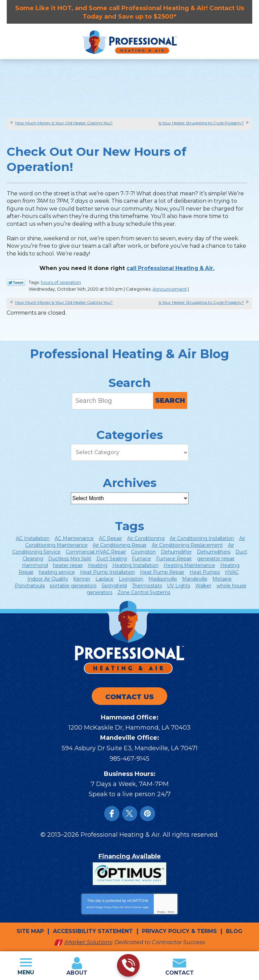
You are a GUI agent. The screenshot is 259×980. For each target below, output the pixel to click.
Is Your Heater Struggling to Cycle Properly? (201, 123)
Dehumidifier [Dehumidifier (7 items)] (176, 551)
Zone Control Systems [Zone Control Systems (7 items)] (144, 592)
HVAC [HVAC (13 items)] (232, 571)
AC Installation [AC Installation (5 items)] (33, 538)
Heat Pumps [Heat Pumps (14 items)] (205, 571)
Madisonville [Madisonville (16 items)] (163, 578)
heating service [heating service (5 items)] (57, 571)
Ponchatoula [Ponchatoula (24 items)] (30, 585)
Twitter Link (16, 283)
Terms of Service (133, 906)
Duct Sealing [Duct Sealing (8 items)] (112, 558)
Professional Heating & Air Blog (129, 353)
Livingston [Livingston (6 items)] (131, 578)
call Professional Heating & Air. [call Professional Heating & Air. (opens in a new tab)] (170, 268)
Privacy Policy (111, 906)
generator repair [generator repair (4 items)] (216, 558)
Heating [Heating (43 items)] (98, 565)
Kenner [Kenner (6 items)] (82, 578)
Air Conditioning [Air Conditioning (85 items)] (146, 538)
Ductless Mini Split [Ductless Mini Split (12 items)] (70, 558)
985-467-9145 (129, 758)
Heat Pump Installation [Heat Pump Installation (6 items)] (107, 571)
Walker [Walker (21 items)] (203, 585)
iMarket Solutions (88, 941)
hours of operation (61, 282)
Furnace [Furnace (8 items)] (141, 558)
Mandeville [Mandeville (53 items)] (195, 578)
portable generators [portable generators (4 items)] (73, 585)
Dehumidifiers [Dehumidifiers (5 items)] (214, 551)
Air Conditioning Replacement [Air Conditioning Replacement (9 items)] (187, 544)
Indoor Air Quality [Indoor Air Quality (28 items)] (48, 578)
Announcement (170, 288)
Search (170, 400)
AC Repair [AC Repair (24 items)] (110, 538)
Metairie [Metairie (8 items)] (222, 578)
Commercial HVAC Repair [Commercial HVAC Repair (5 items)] (96, 551)
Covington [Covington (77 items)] (143, 551)
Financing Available (130, 855)
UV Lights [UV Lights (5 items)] (179, 585)
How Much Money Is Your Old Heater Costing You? (64, 123)
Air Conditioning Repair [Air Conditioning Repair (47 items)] (120, 544)
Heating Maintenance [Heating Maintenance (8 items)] (189, 565)
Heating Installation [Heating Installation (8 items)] (135, 565)
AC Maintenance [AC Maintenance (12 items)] (74, 538)
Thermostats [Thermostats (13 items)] (147, 585)
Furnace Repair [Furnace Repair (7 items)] (174, 558)
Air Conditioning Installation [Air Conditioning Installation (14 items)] (202, 538)
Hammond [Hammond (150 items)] (35, 565)
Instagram (148, 812)
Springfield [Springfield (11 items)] (114, 585)
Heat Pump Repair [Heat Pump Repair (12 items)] (162, 571)
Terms (171, 911)
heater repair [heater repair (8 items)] (68, 565)
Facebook (112, 812)
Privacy (161, 911)
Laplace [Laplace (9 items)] (105, 578)
